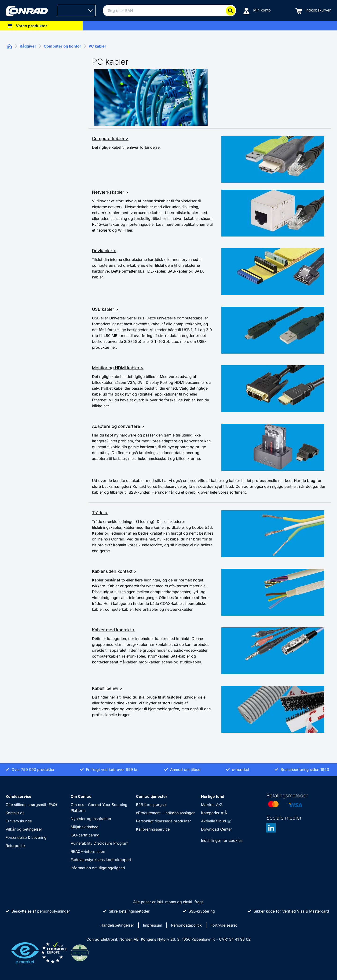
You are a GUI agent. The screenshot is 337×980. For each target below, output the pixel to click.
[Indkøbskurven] (313, 11)
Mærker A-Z (212, 805)
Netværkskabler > (110, 192)
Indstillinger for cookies (222, 840)
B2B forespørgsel (151, 805)
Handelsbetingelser (117, 925)
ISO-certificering (85, 835)
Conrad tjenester (152, 796)
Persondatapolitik (186, 925)
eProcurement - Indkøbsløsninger (165, 813)
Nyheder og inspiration (91, 819)
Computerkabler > (110, 139)
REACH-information (88, 851)
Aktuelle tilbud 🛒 (216, 821)
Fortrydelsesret (224, 925)
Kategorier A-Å (214, 813)
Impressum (153, 925)
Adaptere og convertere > (118, 426)
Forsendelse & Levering (26, 837)
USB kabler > (105, 309)
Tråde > (100, 513)
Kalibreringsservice (153, 829)
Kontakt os (15, 813)
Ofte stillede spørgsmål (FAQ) (31, 805)
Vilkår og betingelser (24, 829)
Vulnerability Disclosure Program (100, 843)
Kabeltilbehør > (107, 688)
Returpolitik (16, 846)
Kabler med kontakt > (114, 630)
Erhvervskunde (19, 821)
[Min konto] (257, 11)
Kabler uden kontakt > (114, 571)
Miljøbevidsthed (85, 827)
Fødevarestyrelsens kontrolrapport (101, 860)
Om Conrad (81, 796)
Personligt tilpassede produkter (163, 821)
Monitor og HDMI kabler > (118, 368)
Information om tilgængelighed (98, 868)
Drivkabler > (104, 251)
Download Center (216, 829)
